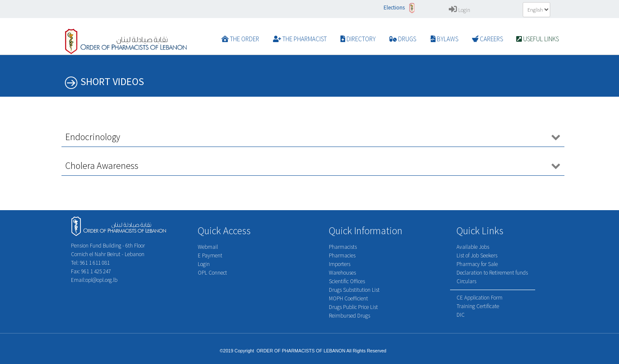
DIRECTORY (358, 39)
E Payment (210, 255)
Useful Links (538, 39)
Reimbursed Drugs (349, 316)
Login (460, 10)
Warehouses (342, 273)
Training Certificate (478, 306)
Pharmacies (342, 255)
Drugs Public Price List (353, 307)
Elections (399, 8)
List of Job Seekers (477, 255)
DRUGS (403, 39)
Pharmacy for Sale (477, 264)
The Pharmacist (300, 39)
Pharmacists (343, 247)
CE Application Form (480, 298)
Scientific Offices (347, 281)
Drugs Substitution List (354, 290)
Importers (340, 264)
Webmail (208, 247)
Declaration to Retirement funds (492, 273)
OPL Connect (212, 273)
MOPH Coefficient (348, 298)
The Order (240, 39)
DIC (461, 315)
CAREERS (487, 39)
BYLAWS (444, 39)
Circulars (466, 281)
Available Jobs (473, 247)
